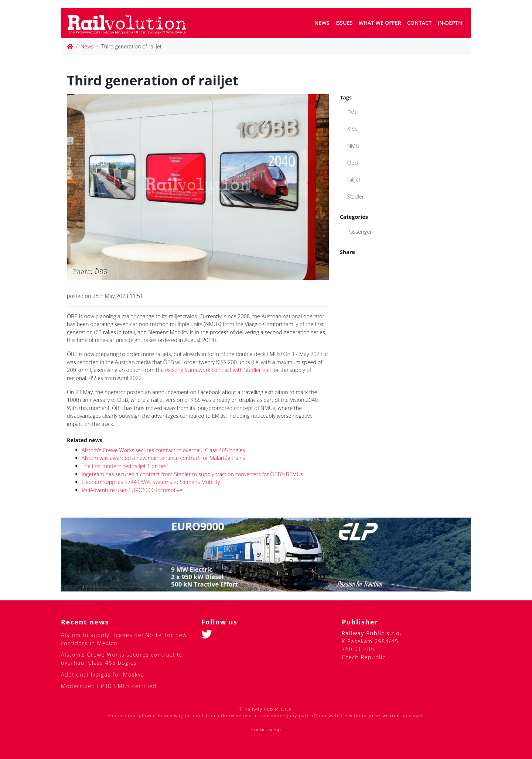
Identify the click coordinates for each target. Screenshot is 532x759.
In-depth (450, 23)
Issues (344, 23)
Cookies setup (266, 730)
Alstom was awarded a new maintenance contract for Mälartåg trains (163, 458)
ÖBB (353, 163)
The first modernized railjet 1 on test (125, 466)
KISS (352, 129)
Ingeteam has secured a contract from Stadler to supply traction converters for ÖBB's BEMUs (192, 474)
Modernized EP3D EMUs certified (109, 686)
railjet (354, 179)
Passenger (360, 232)
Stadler (356, 196)
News (322, 23)
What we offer (380, 23)
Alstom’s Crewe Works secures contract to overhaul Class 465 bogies (163, 450)
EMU (353, 112)
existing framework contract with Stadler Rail (218, 370)
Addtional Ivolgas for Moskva (103, 675)
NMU (353, 146)
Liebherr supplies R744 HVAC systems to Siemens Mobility (151, 482)
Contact (420, 23)
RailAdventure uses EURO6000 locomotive (132, 490)
